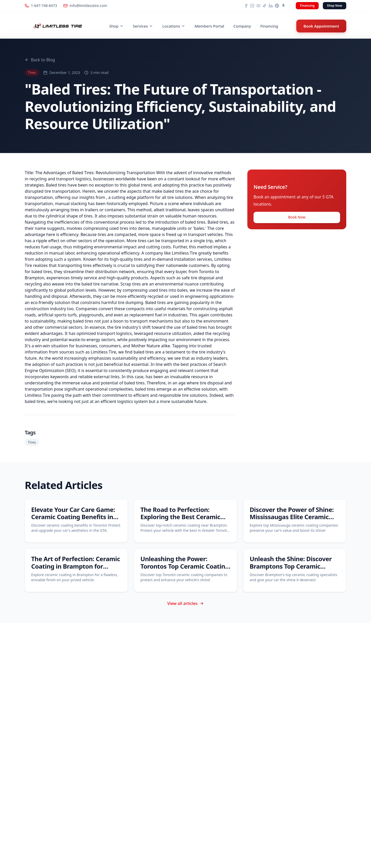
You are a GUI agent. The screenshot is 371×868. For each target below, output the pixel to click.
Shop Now (335, 6)
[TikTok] (265, 6)
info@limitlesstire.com (85, 6)
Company (242, 26)
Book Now (297, 218)
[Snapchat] (283, 6)
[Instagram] (252, 6)
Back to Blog (40, 60)
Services (143, 26)
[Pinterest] (277, 6)
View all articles (185, 603)
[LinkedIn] (271, 6)
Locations (174, 26)
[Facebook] (246, 6)
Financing (307, 6)
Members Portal (209, 26)
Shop (116, 26)
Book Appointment (321, 26)
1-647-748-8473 (41, 6)
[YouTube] (258, 6)
